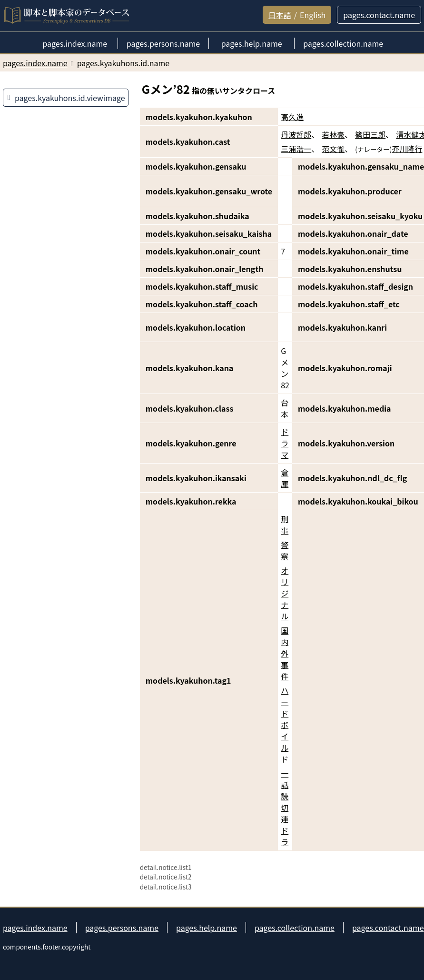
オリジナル (285, 593)
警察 (285, 550)
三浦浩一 (296, 149)
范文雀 (333, 149)
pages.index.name (35, 928)
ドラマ (285, 443)
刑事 (285, 525)
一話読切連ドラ (285, 808)
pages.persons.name (122, 928)
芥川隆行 (407, 149)
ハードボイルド (285, 725)
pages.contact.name (388, 928)
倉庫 (285, 478)
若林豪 (333, 134)
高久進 (292, 117)
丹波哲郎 (296, 134)
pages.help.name (207, 928)
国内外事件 (285, 653)
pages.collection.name (295, 928)
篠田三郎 (370, 134)
